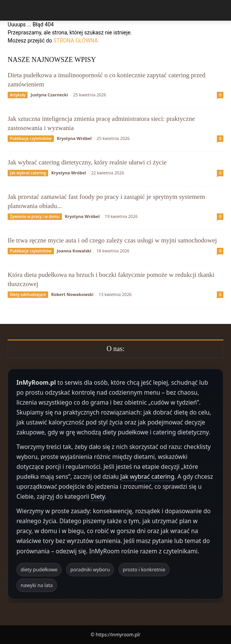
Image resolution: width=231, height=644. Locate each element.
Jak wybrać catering (28, 173)
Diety (98, 496)
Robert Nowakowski (72, 294)
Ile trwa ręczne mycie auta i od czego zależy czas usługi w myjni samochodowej (112, 240)
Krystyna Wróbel (74, 138)
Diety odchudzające (28, 294)
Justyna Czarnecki (49, 95)
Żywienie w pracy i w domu (35, 216)
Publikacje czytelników (31, 138)
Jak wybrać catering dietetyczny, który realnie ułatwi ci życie (87, 162)
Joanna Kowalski (74, 251)
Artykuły (18, 95)
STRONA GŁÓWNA (76, 41)
